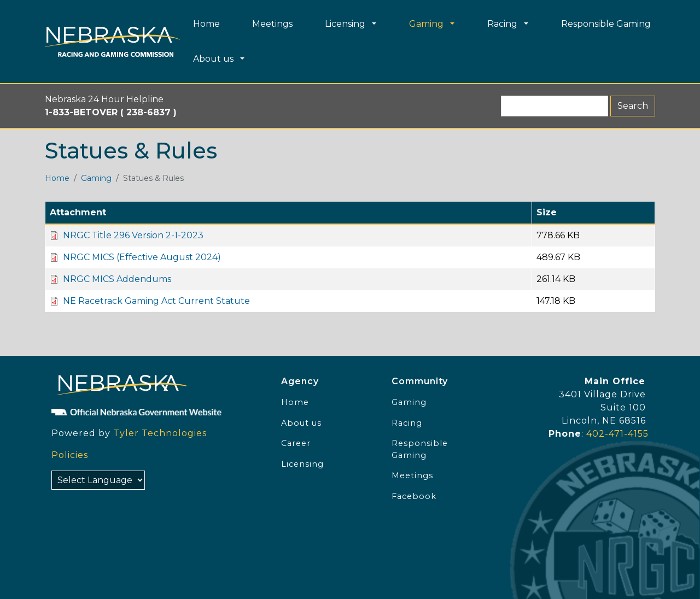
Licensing (302, 464)
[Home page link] (112, 42)
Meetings (412, 475)
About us (301, 423)
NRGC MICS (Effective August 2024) (142, 257)
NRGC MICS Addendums (117, 279)
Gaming (96, 178)
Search (633, 106)
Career (296, 443)
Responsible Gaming (420, 449)
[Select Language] (98, 480)
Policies (70, 455)
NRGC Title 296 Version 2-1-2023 (133, 235)
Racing (407, 423)
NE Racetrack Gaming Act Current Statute (156, 301)
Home (57, 178)
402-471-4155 (617, 434)
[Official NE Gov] (155, 412)
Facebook (414, 496)
